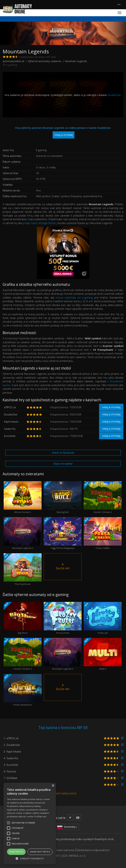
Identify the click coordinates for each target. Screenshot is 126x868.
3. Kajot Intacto (12, 751)
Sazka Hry (10, 429)
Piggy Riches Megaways (63, 533)
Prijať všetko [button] (16, 852)
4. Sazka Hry (11, 758)
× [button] (53, 786)
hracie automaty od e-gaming (74, 297)
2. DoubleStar (12, 745)
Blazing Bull (63, 497)
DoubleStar (114, 95)
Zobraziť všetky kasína (63, 793)
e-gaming (11, 65)
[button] (30, 858)
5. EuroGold (11, 765)
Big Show (23, 618)
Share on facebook (63, 453)
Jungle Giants (31, 223)
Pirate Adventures (23, 690)
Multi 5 (103, 654)
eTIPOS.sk (10, 407)
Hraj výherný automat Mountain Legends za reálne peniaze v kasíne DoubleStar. (63, 132)
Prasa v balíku (103, 533)
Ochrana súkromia (63, 850)
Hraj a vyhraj (111, 407)
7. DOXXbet (10, 778)
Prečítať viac (40, 816)
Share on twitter (63, 464)
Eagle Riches (49, 223)
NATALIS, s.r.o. (78, 856)
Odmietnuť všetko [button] (40, 852)
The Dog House (23, 569)
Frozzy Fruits (63, 618)
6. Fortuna (10, 771)
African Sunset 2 (23, 497)
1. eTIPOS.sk (11, 738)
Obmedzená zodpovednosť (93, 850)
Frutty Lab (103, 618)
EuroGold (10, 436)
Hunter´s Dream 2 (103, 497)
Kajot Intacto (11, 422)
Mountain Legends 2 (23, 533)
